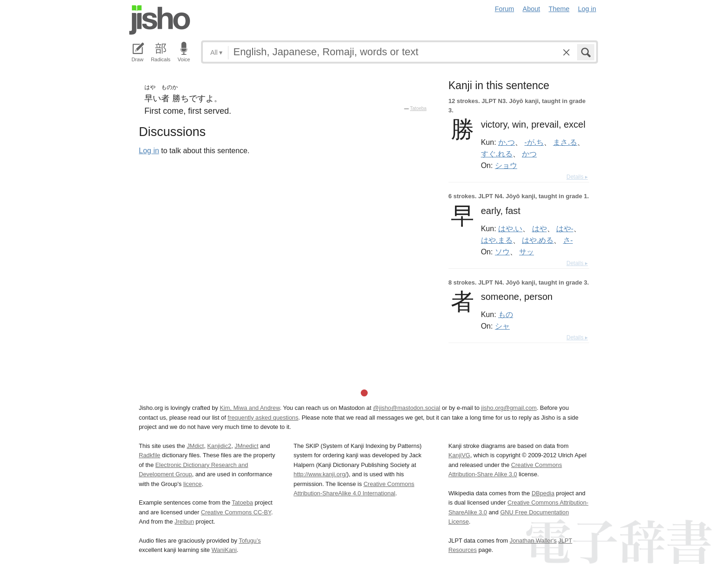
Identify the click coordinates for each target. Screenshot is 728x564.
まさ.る (565, 142)
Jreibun (184, 522)
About (532, 9)
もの (506, 314)
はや (539, 228)
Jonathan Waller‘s (533, 541)
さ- (568, 240)
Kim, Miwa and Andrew (250, 408)
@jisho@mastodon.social (406, 408)
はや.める (538, 240)
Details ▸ (577, 177)
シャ (502, 326)
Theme (559, 9)
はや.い (510, 228)
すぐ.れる (497, 154)
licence (193, 484)
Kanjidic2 (219, 446)
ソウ (502, 252)
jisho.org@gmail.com (509, 408)
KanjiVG (459, 455)
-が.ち (534, 142)
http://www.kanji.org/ (320, 474)
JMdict (195, 446)
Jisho (160, 20)
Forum (505, 9)
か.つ (507, 142)
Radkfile (149, 455)
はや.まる (497, 240)
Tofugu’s (250, 541)
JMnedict (246, 446)
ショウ (506, 165)
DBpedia (543, 493)
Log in (587, 9)
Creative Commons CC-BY (236, 512)
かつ (529, 154)
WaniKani (224, 550)
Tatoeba (418, 108)
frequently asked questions (263, 418)
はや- (565, 228)
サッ (526, 252)
